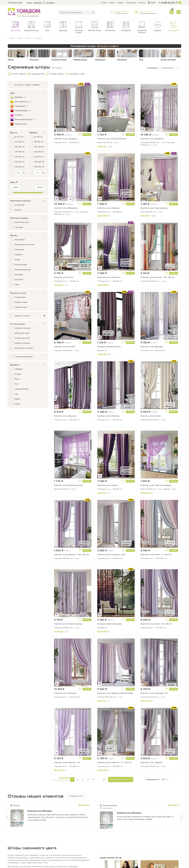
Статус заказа (131, 3)
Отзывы (120, 3)
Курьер (30, 3)
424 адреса (50, 3)
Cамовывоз (38, 3)
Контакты (142, 3)
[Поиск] (93, 12)
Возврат (112, 3)
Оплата (104, 3)
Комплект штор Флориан (40, 811)
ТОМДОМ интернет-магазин (24, 12)
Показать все (76, 796)
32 (104, 779)
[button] (61, 108)
